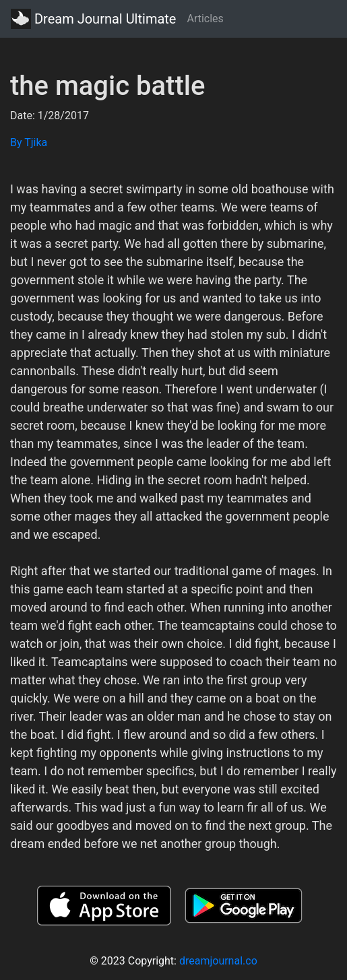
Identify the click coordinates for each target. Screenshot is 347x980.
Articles (205, 19)
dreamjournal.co (218, 961)
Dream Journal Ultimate (93, 19)
